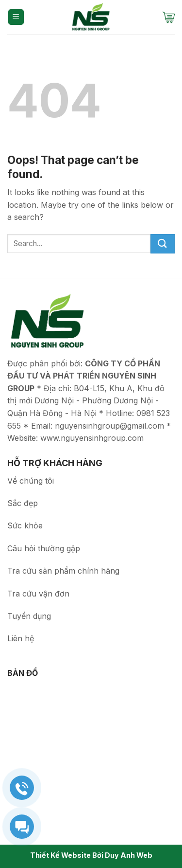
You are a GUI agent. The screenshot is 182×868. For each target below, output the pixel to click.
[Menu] (16, 17)
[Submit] (163, 244)
